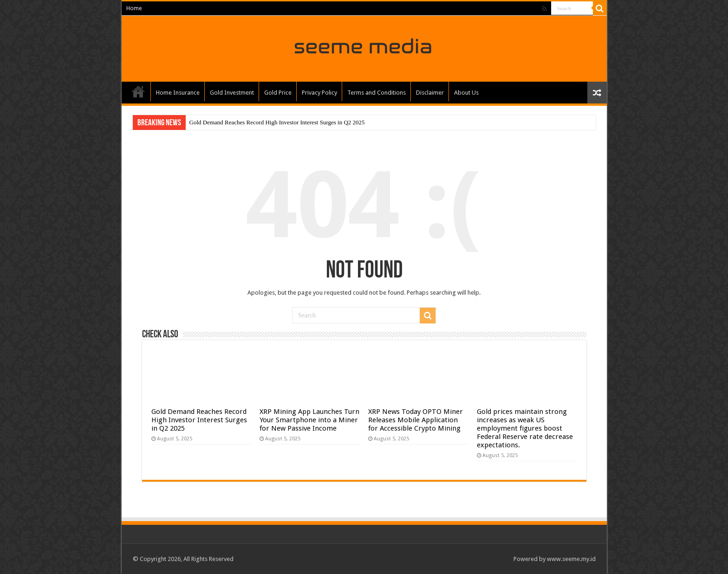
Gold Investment (232, 93)
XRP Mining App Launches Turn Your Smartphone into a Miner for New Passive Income (309, 420)
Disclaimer (430, 93)
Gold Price (278, 93)
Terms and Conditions (377, 93)
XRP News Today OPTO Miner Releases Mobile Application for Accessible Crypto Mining (416, 420)
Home (134, 8)
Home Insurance (178, 93)
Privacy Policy (319, 93)
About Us (466, 93)
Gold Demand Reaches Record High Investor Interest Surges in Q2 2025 (277, 122)
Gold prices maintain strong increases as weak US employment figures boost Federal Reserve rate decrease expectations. (525, 428)
